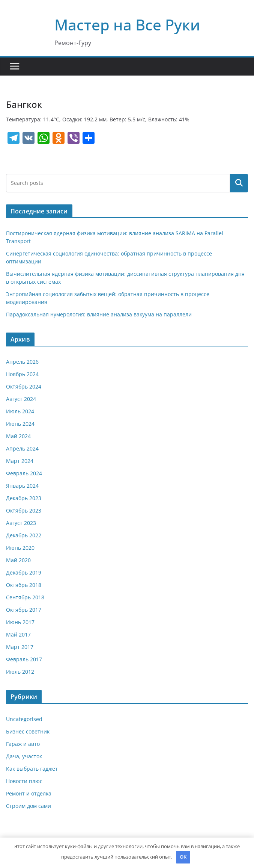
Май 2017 (18, 634)
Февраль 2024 (24, 473)
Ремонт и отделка (29, 793)
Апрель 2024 (22, 448)
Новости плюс (24, 781)
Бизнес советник (28, 731)
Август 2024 (21, 399)
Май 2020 (18, 560)
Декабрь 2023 (24, 498)
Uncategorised (24, 719)
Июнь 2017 (20, 622)
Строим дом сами (29, 806)
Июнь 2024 (20, 424)
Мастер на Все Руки (127, 25)
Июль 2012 (20, 672)
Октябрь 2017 (24, 610)
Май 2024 (18, 436)
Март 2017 (20, 647)
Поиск (239, 183)
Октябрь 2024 (24, 386)
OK (183, 857)
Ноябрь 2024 (22, 374)
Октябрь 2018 (24, 585)
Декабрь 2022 (24, 535)
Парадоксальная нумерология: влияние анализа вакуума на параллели (99, 314)
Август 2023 (21, 523)
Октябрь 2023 (24, 510)
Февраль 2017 (24, 659)
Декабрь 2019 (24, 572)
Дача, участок (24, 756)
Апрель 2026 (22, 362)
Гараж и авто (23, 744)
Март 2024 (20, 461)
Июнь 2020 (20, 548)
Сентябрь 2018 (25, 597)
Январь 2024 (22, 486)
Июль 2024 (20, 411)
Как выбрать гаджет (32, 769)
